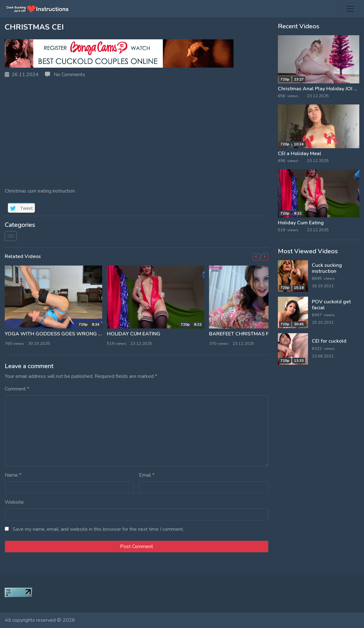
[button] (256, 257)
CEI (11, 236)
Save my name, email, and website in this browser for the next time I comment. (98, 529)
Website (14, 502)
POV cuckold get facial (331, 305)
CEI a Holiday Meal (300, 154)
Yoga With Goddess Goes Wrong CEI (55, 334)
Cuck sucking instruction (327, 268)
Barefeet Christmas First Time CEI (255, 334)
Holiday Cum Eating (134, 334)
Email (147, 475)
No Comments (65, 75)
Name (13, 475)
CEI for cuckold (329, 341)
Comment (17, 389)
